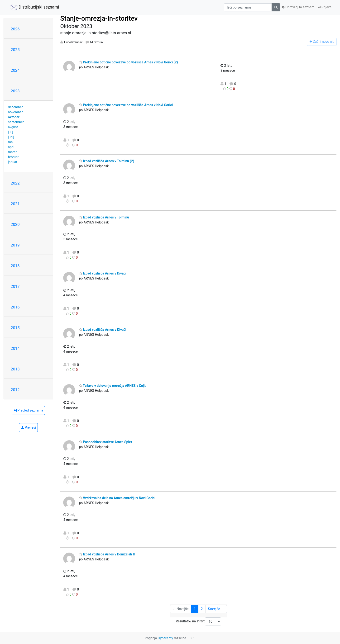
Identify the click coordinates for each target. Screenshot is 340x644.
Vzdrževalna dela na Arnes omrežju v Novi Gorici (117, 498)
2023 (15, 91)
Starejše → (216, 609)
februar (13, 157)
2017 (15, 286)
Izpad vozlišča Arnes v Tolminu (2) (107, 161)
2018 (15, 266)
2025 (15, 50)
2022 (15, 183)
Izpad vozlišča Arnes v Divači (103, 273)
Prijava (325, 7)
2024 (15, 70)
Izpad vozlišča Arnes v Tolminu (104, 217)
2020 (15, 224)
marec (13, 152)
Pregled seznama (28, 410)
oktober (14, 117)
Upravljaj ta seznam (298, 7)
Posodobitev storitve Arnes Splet (106, 442)
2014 (15, 348)
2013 (15, 369)
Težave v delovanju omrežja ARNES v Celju (113, 386)
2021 (15, 204)
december (15, 107)
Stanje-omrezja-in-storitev (99, 18)
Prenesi (28, 427)
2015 (15, 328)
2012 (15, 390)
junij (11, 137)
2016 (15, 307)
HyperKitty (165, 638)
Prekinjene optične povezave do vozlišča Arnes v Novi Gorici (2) (129, 62)
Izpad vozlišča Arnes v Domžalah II (107, 554)
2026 (15, 29)
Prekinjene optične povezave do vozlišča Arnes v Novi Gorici (126, 105)
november (15, 112)
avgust (13, 127)
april (11, 147)
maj (11, 142)
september (16, 122)
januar (13, 162)
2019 (15, 245)
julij (11, 132)
